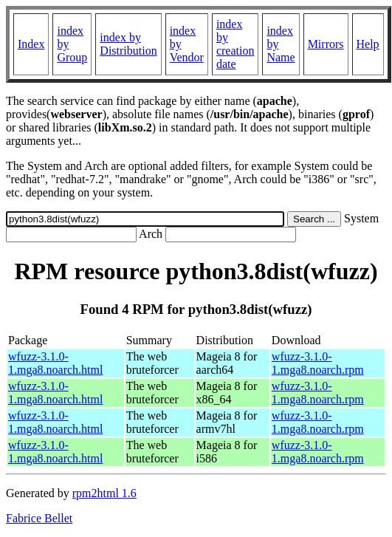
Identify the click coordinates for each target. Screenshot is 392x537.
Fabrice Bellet (39, 518)
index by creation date (235, 44)
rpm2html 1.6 (104, 493)
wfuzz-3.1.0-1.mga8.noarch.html (55, 363)
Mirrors (326, 44)
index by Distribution (128, 44)
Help (368, 44)
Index (31, 44)
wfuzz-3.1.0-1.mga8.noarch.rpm (318, 363)
